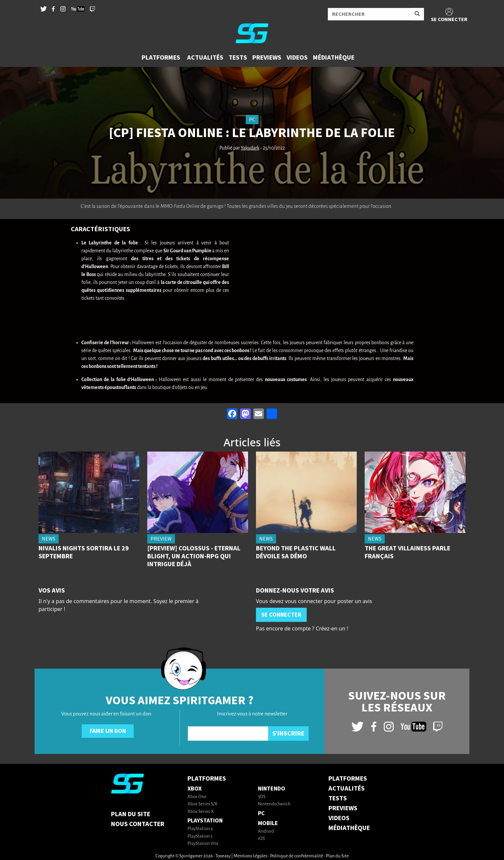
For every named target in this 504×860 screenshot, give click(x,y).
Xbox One (197, 797)
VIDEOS (339, 818)
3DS (262, 797)
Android (266, 832)
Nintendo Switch (274, 804)
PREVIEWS (343, 808)
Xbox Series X (201, 812)
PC (261, 813)
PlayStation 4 (200, 829)
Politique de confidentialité (297, 856)
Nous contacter (138, 824)
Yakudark (250, 148)
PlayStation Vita (203, 844)
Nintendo (272, 789)
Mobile (268, 823)
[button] (162, 58)
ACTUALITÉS (347, 789)
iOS (261, 839)
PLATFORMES (348, 779)
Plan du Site (131, 814)
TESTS (338, 798)
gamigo (215, 206)
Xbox (195, 789)
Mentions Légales (251, 856)
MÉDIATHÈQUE (349, 828)
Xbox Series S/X (202, 804)
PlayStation (205, 821)
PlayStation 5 (200, 836)
